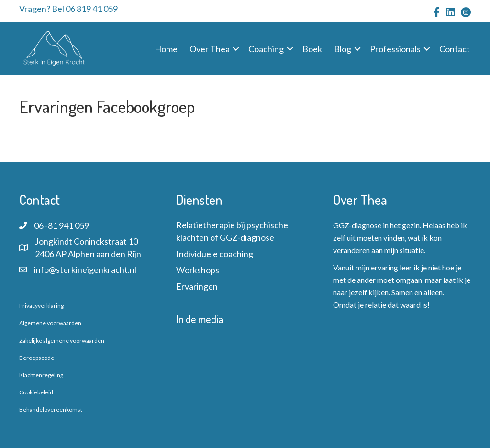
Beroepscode (37, 358)
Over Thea (210, 49)
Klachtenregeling (41, 375)
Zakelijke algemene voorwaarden (62, 341)
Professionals (395, 49)
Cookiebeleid (36, 392)
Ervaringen (197, 286)
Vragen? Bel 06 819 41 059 (68, 9)
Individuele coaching (215, 254)
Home (166, 49)
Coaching (266, 49)
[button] (236, 49)
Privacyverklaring (41, 306)
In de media (200, 319)
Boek (312, 49)
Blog (343, 49)
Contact (455, 49)
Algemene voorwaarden (50, 323)
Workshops (198, 270)
